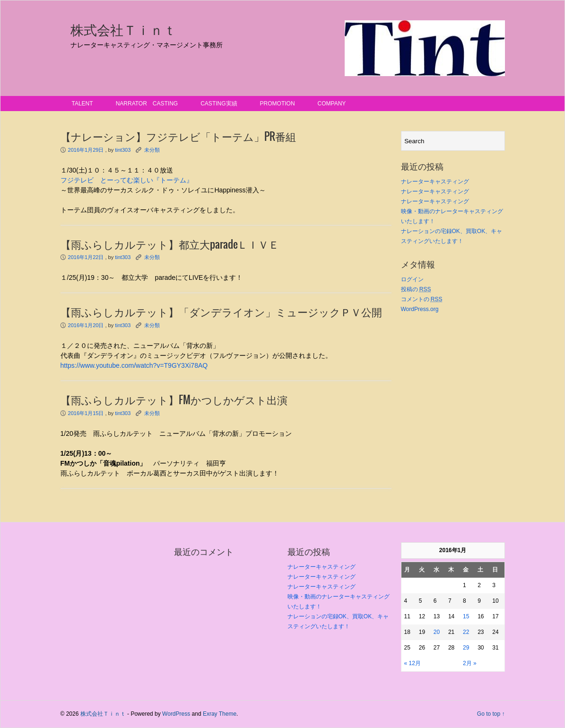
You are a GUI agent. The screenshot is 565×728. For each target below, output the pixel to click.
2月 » (470, 663)
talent (83, 104)
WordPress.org (420, 309)
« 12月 (413, 663)
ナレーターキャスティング (435, 182)
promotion (278, 104)
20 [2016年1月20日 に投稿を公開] (437, 632)
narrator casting (147, 104)
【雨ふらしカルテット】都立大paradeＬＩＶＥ (170, 245)
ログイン (412, 279)
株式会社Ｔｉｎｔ (123, 30)
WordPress (176, 714)
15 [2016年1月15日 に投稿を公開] (466, 616)
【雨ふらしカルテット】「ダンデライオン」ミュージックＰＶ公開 (221, 312)
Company (332, 104)
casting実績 (219, 104)
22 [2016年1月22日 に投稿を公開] (466, 632)
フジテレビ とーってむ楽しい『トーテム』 (127, 180)
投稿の (416, 289)
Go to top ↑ (491, 714)
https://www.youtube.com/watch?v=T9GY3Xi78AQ (134, 365)
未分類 (152, 150)
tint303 (123, 150)
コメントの (422, 299)
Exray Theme (220, 714)
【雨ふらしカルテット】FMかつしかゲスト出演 (174, 400)
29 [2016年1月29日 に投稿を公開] (466, 648)
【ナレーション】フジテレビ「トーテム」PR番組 (178, 137)
